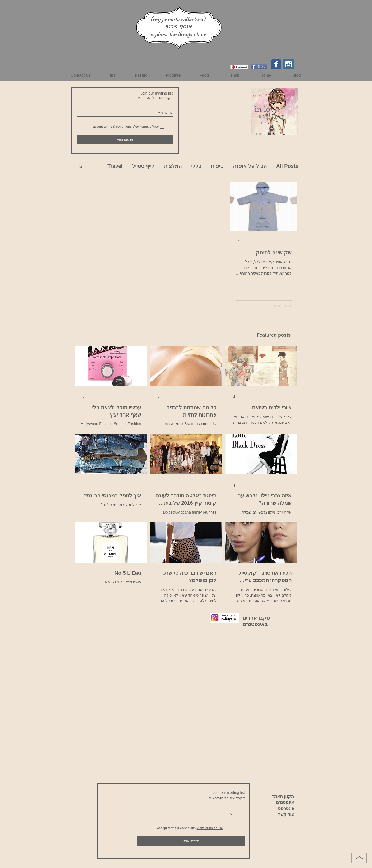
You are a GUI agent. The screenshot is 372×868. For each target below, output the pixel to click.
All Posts (287, 166)
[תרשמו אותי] (125, 140)
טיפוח (217, 166)
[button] (81, 167)
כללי (196, 166)
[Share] (259, 67)
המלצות (173, 166)
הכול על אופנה (250, 166)
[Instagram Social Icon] (288, 64)
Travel (115, 166)
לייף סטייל (143, 166)
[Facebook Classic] (276, 64)
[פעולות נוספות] (237, 242)
